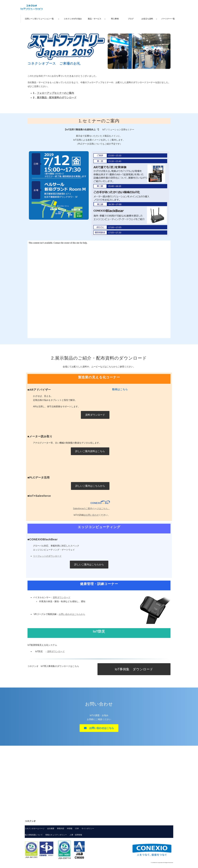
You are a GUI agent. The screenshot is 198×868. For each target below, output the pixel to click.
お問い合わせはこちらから (72, 614)
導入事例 (115, 19)
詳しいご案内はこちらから (90, 486)
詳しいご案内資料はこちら (90, 451)
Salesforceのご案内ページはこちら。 (91, 508)
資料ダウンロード (95, 415)
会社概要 (51, 828)
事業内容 (61, 828)
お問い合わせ (92, 515)
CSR (77, 828)
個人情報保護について (34, 835)
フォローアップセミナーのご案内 (55, 93)
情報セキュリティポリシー (56, 835)
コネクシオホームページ (35, 828)
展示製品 (42, 98)
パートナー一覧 (168, 19)
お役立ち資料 (147, 19)
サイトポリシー (88, 828)
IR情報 (70, 828)
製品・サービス (95, 19)
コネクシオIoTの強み (73, 19)
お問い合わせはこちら (102, 728)
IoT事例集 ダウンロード (134, 669)
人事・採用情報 (76, 835)
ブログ (131, 19)
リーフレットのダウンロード (47, 556)
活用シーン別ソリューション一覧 (39, 19)
